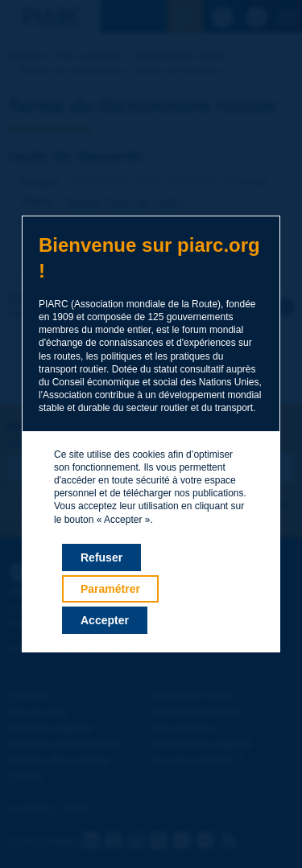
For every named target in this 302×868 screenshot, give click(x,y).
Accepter (105, 620)
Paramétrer (110, 589)
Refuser (101, 557)
